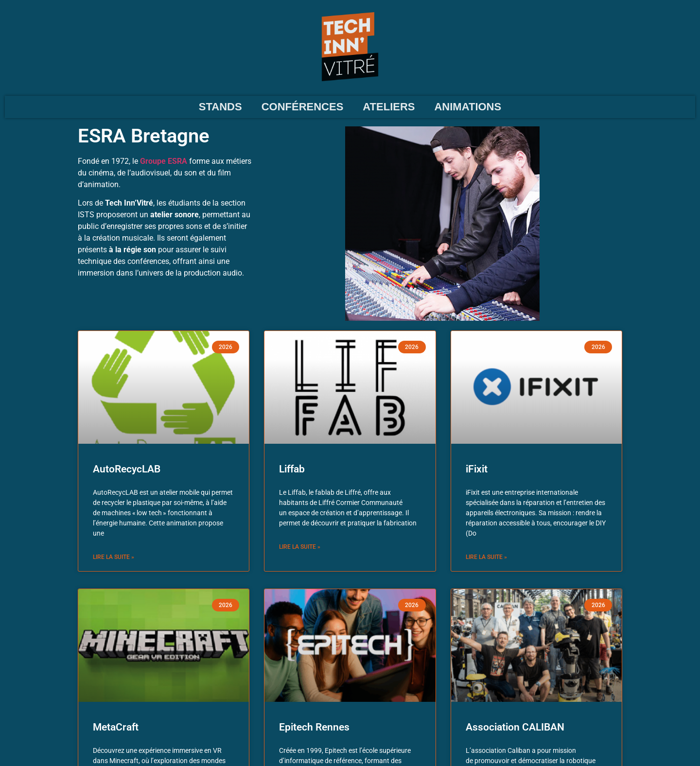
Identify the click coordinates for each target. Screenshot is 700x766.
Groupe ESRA (164, 161)
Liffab (292, 469)
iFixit (477, 469)
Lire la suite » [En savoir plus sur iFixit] (486, 557)
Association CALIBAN (515, 727)
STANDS (220, 107)
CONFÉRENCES (303, 107)
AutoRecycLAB (127, 469)
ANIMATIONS (468, 107)
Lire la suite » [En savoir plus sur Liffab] (300, 547)
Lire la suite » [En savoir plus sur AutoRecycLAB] (114, 557)
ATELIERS (389, 107)
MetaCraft (116, 727)
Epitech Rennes (314, 727)
